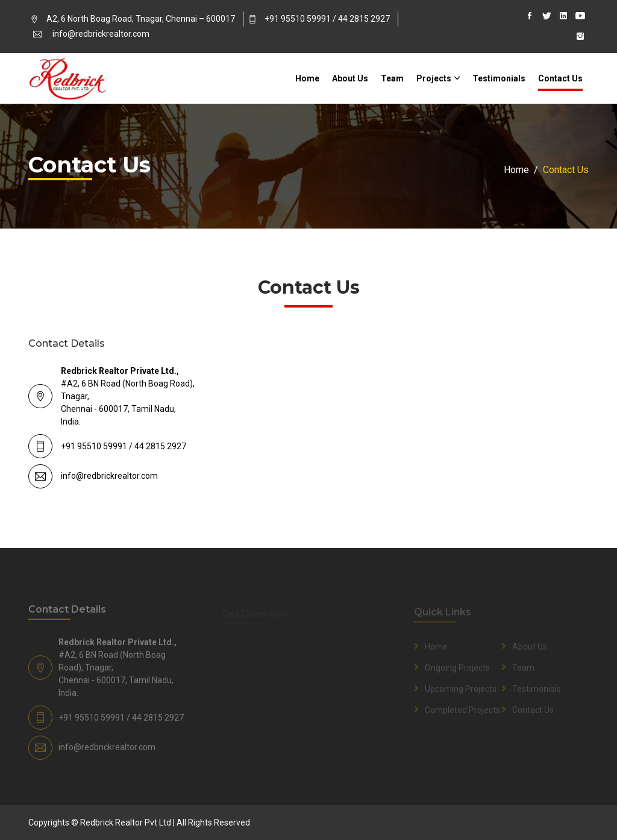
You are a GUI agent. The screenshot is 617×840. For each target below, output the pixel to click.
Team (392, 78)
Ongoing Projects (457, 669)
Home (307, 78)
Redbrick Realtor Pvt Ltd (126, 823)
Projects (434, 78)
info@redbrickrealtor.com (101, 34)
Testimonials (499, 78)
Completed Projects (462, 712)
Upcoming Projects (461, 690)
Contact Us (560, 78)
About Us (350, 78)
